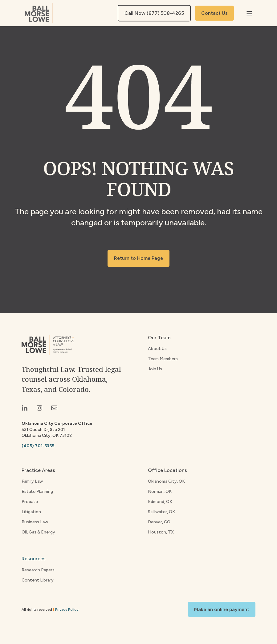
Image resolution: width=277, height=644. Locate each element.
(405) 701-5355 (38, 446)
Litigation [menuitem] (31, 512)
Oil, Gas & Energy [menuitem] (38, 532)
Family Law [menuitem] (32, 481)
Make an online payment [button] (222, 609)
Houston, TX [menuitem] (161, 532)
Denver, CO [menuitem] (159, 522)
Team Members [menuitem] (163, 359)
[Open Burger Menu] (249, 13)
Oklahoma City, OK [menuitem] (166, 481)
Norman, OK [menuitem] (160, 491)
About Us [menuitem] (157, 349)
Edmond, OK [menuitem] (160, 502)
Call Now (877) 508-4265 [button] (154, 13)
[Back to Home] (39, 13)
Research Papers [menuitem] (38, 570)
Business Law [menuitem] (35, 522)
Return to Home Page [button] (138, 258)
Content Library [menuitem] (38, 580)
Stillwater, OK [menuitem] (161, 512)
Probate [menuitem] (30, 502)
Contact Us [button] (214, 13)
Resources (34, 559)
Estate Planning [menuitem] (37, 491)
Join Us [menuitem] (155, 369)
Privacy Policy (67, 610)
